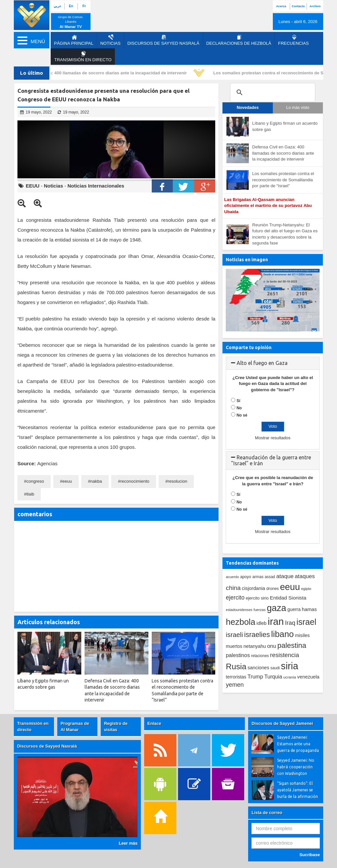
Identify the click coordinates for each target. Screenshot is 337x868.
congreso (35, 481)
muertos (234, 646)
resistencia (285, 655)
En (71, 6)
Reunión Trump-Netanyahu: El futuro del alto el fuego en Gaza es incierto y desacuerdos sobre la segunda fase (285, 234)
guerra (294, 609)
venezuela (308, 677)
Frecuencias (293, 40)
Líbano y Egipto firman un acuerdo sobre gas (285, 126)
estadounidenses (239, 610)
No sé (242, 415)
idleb (261, 623)
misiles (302, 635)
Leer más (128, 843)
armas (258, 577)
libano (283, 634)
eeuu (67, 481)
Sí (238, 401)
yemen (235, 685)
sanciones (258, 668)
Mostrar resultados (273, 438)
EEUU (33, 186)
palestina (292, 645)
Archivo (315, 6)
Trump (255, 677)
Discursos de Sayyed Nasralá (163, 40)
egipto (306, 589)
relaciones (260, 656)
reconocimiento (135, 481)
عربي (57, 6)
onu (272, 646)
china (233, 588)
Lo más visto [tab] (298, 108)
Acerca (281, 6)
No (239, 408)
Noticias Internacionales (96, 186)
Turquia (273, 677)
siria (290, 666)
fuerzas (260, 610)
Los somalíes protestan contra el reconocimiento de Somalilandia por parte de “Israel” (283, 180)
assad (270, 577)
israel (306, 622)
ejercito (235, 598)
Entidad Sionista (288, 598)
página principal (74, 40)
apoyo (246, 577)
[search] (272, 92)
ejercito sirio (257, 598)
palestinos (238, 655)
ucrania (290, 677)
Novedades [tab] (248, 108)
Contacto (298, 6)
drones (272, 589)
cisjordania (254, 588)
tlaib (30, 494)
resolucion (178, 481)
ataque (285, 576)
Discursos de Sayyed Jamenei (282, 723)
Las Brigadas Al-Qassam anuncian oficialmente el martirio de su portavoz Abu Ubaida (268, 206)
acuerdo (232, 577)
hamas (309, 609)
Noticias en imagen (247, 260)
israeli (234, 635)
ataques (305, 576)
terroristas (236, 677)
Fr (84, 6)
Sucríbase (310, 855)
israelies (257, 635)
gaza (277, 608)
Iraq (290, 623)
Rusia (236, 666)
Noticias (110, 40)
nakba (96, 481)
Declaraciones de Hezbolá (239, 40)
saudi (275, 668)
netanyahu (255, 646)
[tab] (273, 363)
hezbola (240, 622)
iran (276, 621)
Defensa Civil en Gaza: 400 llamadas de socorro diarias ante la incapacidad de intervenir (99, 73)
